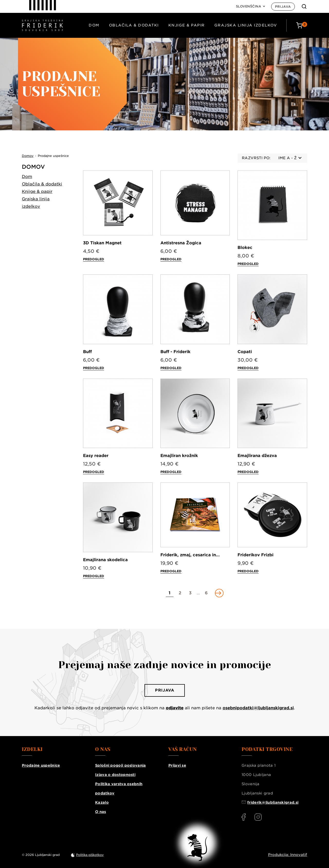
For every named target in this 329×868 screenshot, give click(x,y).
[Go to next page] (219, 593)
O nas (101, 812)
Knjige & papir (187, 25)
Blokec (245, 248)
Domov (33, 167)
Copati (245, 352)
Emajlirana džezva (257, 456)
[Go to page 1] (170, 593)
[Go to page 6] (206, 593)
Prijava (283, 7)
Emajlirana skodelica (105, 560)
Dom (94, 25)
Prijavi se (177, 765)
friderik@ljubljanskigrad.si (273, 802)
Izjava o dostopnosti (115, 775)
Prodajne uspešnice (41, 765)
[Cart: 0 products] (302, 25)
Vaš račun (183, 749)
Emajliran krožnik (179, 456)
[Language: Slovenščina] (251, 6)
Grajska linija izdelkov (246, 25)
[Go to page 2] (180, 593)
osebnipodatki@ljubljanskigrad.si (258, 708)
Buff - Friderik (175, 352)
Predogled (94, 259)
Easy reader (96, 456)
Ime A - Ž (290, 158)
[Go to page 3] (190, 593)
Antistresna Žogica (181, 243)
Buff (87, 352)
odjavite (175, 708)
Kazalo (102, 802)
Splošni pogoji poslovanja (121, 765)
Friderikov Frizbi (255, 555)
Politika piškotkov (90, 855)
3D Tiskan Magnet (102, 243)
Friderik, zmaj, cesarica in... (190, 555)
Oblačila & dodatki (134, 25)
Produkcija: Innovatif (288, 855)
